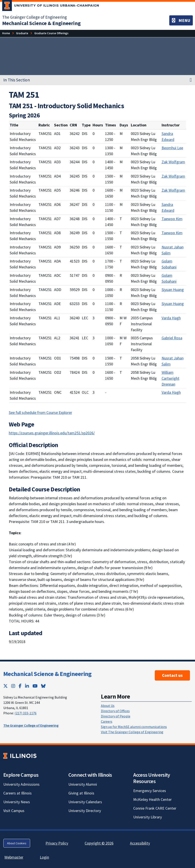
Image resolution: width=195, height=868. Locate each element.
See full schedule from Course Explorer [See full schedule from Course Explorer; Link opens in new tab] (40, 412)
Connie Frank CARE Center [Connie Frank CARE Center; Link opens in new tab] (155, 808)
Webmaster (14, 857)
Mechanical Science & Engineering (47, 674)
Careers (107, 721)
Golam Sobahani (169, 264)
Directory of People (116, 716)
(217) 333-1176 (26, 713)
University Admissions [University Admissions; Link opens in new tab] (21, 784)
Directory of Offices (115, 711)
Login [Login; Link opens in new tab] (44, 857)
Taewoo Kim (172, 219)
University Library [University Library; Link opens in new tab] (148, 817)
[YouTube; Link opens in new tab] (35, 686)
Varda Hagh (171, 318)
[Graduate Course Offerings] (51, 33)
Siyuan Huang (173, 290)
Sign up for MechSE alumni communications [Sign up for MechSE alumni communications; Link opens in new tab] (134, 727)
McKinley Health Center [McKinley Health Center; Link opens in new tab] (152, 799)
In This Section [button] (17, 80)
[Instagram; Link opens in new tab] (13, 686)
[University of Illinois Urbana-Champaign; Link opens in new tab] (51, 6)
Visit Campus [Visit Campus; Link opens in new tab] (14, 811)
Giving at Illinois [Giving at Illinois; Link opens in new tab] (81, 793)
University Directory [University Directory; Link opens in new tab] (85, 811)
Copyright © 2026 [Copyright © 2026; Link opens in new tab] (99, 843)
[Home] (6, 33)
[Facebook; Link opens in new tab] (20, 686)
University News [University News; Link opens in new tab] (17, 802)
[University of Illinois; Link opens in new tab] (20, 756)
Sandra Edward (168, 137)
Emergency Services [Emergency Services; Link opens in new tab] (150, 791)
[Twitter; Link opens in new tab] (5, 686)
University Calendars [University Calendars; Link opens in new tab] (85, 802)
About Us (108, 706)
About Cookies (17, 843)
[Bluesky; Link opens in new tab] (43, 686)
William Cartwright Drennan (170, 378)
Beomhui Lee (172, 148)
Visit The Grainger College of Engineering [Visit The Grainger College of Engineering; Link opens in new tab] (132, 732)
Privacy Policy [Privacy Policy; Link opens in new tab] (57, 843)
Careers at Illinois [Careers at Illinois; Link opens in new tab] (17, 793)
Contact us (172, 675)
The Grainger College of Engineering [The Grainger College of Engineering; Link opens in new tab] (35, 17)
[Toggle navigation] (181, 20)
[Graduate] (22, 33)
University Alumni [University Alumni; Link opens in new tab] (83, 784)
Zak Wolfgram (173, 162)
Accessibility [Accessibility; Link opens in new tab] (140, 843)
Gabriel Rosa (172, 338)
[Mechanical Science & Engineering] (41, 23)
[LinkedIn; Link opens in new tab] (27, 686)
